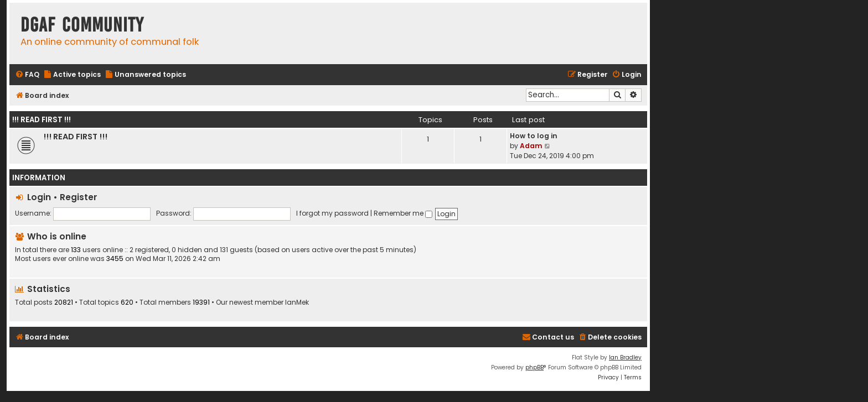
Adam (531, 146)
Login (39, 197)
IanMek (297, 302)
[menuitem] (27, 75)
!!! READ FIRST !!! (42, 120)
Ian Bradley (625, 357)
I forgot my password (332, 213)
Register (79, 197)
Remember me (403, 213)
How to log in (534, 136)
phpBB (534, 367)
